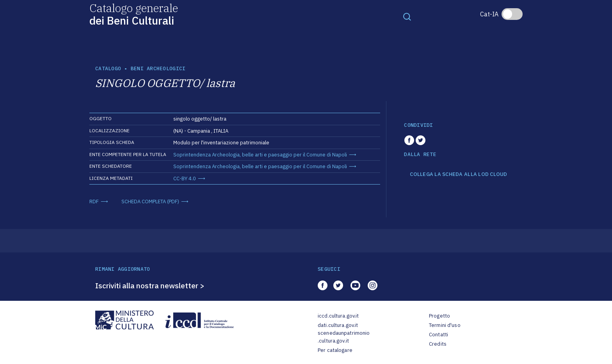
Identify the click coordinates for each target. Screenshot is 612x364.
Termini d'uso (445, 325)
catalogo (108, 68)
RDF (94, 202)
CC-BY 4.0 (185, 178)
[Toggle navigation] (407, 16)
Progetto (439, 316)
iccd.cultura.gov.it (338, 316)
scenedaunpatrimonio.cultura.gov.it (344, 337)
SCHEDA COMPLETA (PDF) (150, 202)
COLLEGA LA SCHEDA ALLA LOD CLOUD (458, 174)
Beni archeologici (158, 68)
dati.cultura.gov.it (338, 325)
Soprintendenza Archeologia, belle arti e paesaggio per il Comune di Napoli (260, 155)
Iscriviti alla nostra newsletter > (150, 286)
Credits (438, 344)
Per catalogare (335, 350)
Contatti (439, 335)
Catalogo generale (134, 14)
